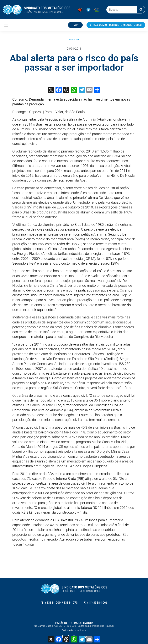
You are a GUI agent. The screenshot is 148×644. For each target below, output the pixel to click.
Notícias (74, 40)
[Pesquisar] (141, 10)
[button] (6, 25)
